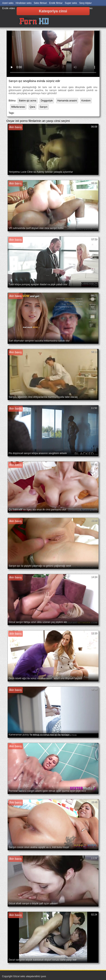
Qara (33, 107)
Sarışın (44, 107)
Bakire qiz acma (27, 101)
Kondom (86, 101)
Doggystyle (47, 101)
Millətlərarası (18, 107)
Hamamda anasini (67, 101)
